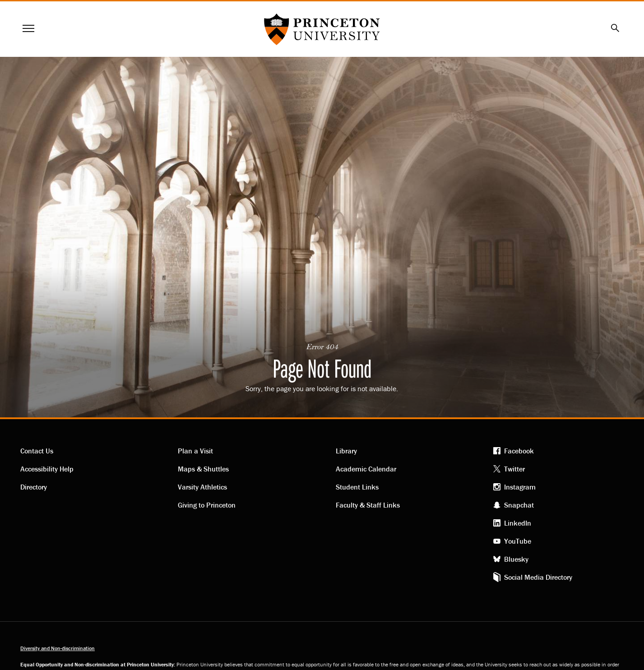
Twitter (514, 469)
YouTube (518, 541)
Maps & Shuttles (203, 469)
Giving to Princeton (207, 505)
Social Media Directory (538, 577)
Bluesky (516, 559)
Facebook (519, 451)
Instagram (520, 487)
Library (346, 451)
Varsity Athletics (202, 487)
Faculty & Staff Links (368, 505)
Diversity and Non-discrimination (58, 648)
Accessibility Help (47, 469)
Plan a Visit (195, 451)
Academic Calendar (366, 469)
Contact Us (37, 451)
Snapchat (519, 505)
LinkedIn (518, 523)
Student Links (357, 487)
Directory (34, 487)
